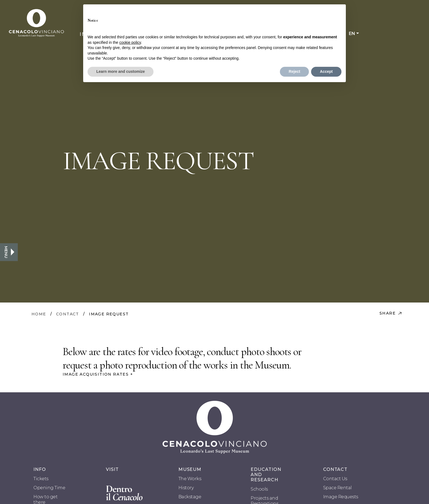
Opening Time (49, 488)
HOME (39, 314)
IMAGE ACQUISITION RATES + (98, 374)
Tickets (41, 479)
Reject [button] (294, 71)
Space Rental (337, 488)
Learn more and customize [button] (121, 71)
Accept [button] (326, 71)
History (186, 488)
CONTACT (68, 314)
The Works (190, 479)
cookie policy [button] (130, 42)
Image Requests (341, 497)
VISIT (112, 469)
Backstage (190, 497)
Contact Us (335, 479)
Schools (259, 489)
